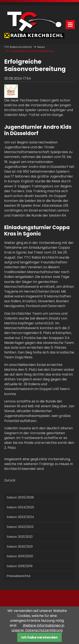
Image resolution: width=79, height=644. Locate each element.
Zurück (10, 480)
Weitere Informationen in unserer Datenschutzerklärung (38, 628)
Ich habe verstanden (39, 637)
